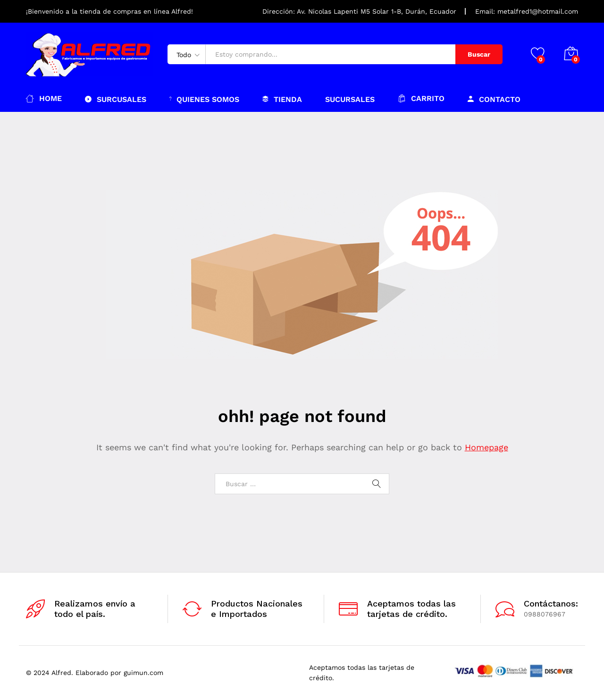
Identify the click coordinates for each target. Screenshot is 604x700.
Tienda (282, 99)
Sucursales (350, 100)
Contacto (494, 99)
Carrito (421, 98)
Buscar (479, 54)
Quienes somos (204, 99)
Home (44, 98)
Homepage (487, 447)
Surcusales (116, 99)
